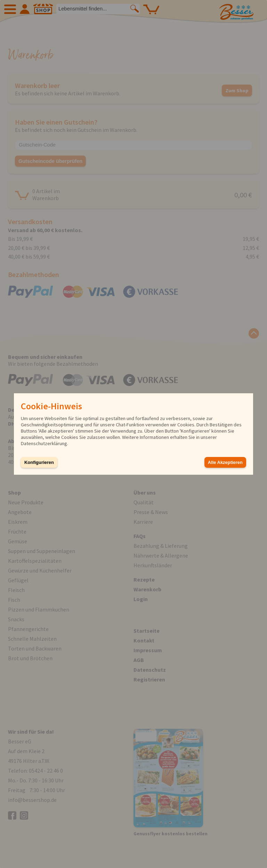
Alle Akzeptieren (225, 462)
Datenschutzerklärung (44, 443)
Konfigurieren (39, 462)
